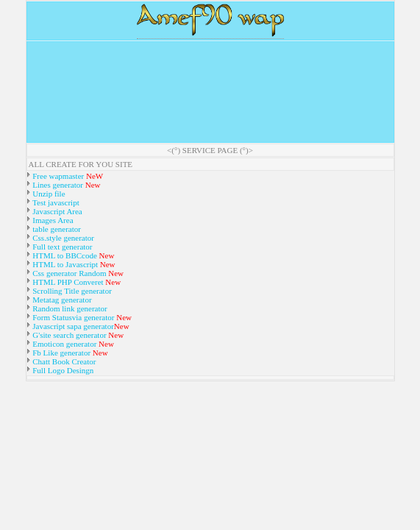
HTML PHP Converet (68, 282)
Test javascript (55, 202)
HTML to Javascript (65, 264)
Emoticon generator (64, 344)
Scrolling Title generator (71, 291)
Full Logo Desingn (63, 370)
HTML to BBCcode (65, 255)
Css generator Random (69, 273)
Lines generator (57, 185)
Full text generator (62, 247)
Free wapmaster (58, 176)
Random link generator (69, 308)
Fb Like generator (62, 353)
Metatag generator (61, 300)
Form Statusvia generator (73, 317)
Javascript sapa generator (72, 326)
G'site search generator (70, 335)
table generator (56, 229)
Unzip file (48, 194)
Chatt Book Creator (64, 361)
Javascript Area (57, 211)
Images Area (52, 220)
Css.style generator (63, 238)
